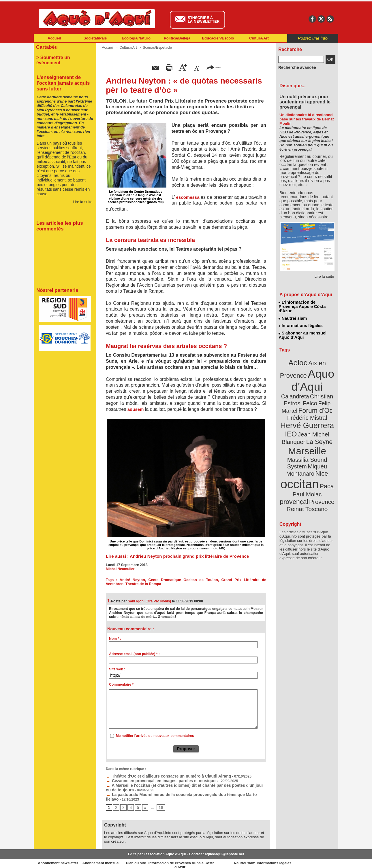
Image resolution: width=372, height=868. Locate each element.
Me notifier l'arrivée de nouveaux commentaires (155, 736)
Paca (324, 451)
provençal (320, 459)
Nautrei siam (293, 313)
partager (214, 67)
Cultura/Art (259, 38)
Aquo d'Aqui (306, 370)
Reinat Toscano (312, 468)
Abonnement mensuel (110, 859)
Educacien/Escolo (218, 38)
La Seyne (318, 418)
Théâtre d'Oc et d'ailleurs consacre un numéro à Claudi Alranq (160, 776)
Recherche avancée (294, 67)
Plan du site (161, 859)
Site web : (117, 669)
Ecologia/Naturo (136, 38)
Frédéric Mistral (313, 398)
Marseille (297, 426)
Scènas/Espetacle (155, 48)
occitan (300, 450)
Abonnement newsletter (59, 859)
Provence (299, 465)
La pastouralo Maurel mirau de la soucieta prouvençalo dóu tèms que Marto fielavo (177, 792)
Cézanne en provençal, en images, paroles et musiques (154, 780)
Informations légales (300, 320)
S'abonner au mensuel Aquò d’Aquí (302, 329)
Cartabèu (46, 47)
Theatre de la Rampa (123, 584)
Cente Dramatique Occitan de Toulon (174, 580)
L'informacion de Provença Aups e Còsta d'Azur (307, 304)
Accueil (54, 38)
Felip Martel (299, 391)
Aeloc (299, 355)
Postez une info (313, 38)
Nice (320, 440)
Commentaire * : (122, 684)
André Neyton (129, 580)
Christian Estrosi (300, 384)
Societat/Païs (95, 38)
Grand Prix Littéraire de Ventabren (236, 580)
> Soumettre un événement (62, 56)
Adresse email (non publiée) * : (134, 654)
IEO (293, 412)
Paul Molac (295, 459)
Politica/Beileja (177, 38)
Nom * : (115, 639)
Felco (326, 384)
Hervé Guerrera (307, 404)
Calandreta (321, 378)
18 (159, 804)
